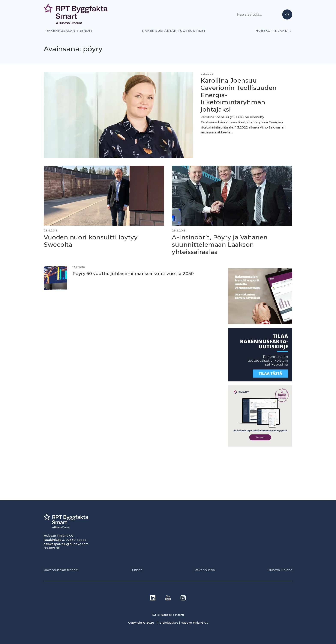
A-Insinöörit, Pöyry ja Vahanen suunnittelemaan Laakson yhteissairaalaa (220, 244)
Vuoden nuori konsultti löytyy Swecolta (91, 241)
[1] (260, 380)
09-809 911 (52, 548)
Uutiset (136, 570)
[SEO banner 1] (260, 445)
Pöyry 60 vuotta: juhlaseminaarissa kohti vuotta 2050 (133, 274)
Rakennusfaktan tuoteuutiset (174, 31)
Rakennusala (205, 570)
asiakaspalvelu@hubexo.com (66, 544)
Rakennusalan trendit (69, 31)
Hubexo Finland (271, 31)
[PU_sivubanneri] (260, 323)
